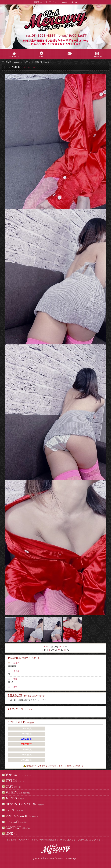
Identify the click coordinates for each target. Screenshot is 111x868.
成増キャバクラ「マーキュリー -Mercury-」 (59, 858)
